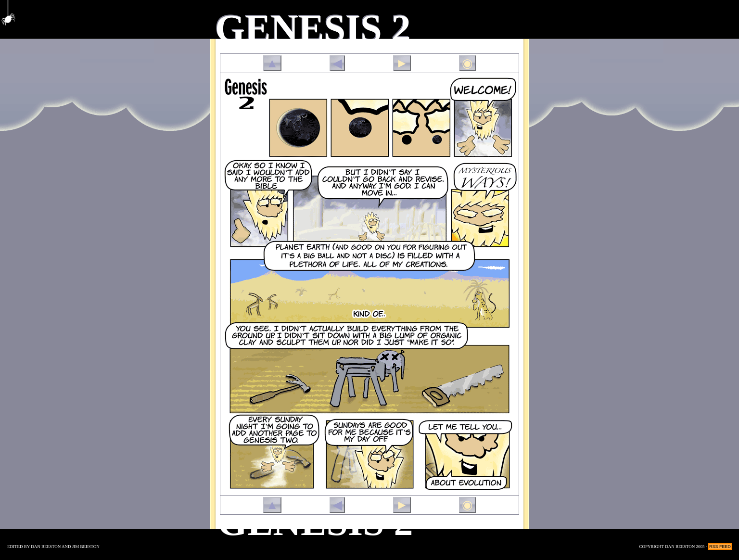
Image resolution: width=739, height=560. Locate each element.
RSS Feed (720, 547)
